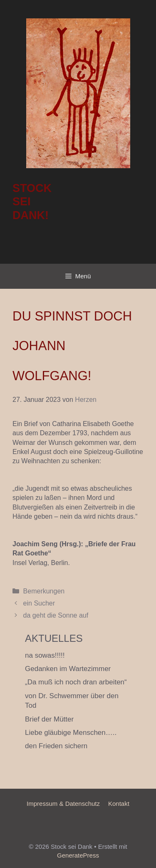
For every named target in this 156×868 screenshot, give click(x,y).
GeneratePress (78, 855)
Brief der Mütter (49, 719)
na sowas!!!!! (45, 655)
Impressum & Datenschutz (63, 804)
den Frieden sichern (56, 746)
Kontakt (119, 804)
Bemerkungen (44, 591)
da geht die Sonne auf (56, 615)
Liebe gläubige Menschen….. (71, 733)
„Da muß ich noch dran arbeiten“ (76, 682)
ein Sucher (39, 603)
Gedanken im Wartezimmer (68, 669)
